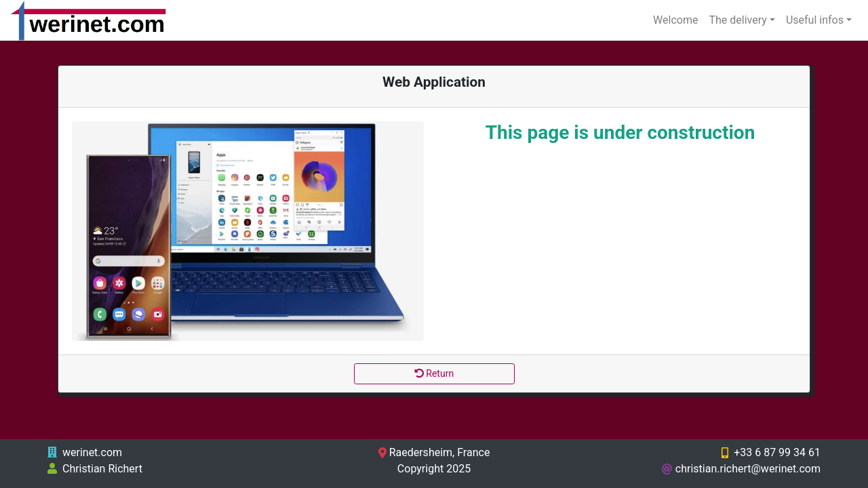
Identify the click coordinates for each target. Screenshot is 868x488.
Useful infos (815, 20)
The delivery (737, 20)
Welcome (675, 20)
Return (434, 373)
